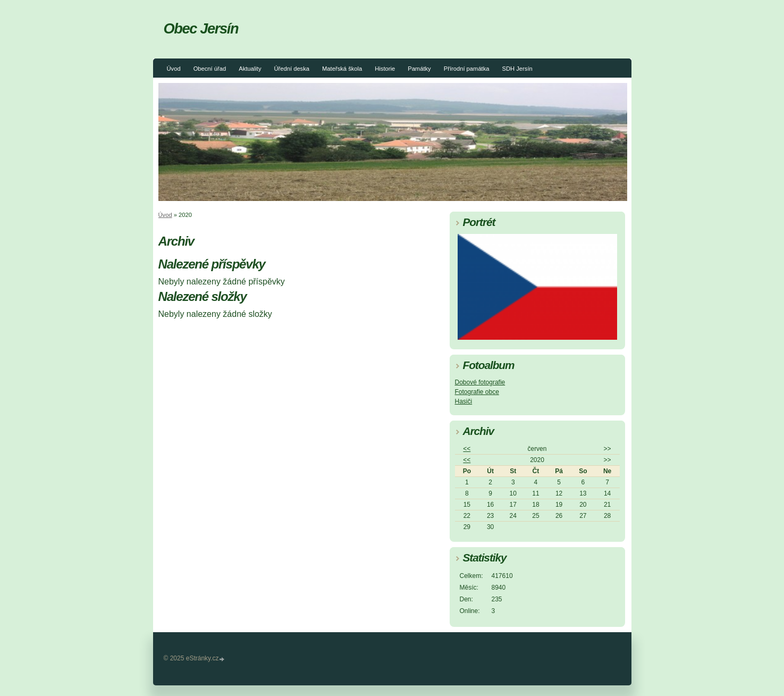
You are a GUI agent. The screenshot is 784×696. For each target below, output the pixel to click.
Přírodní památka (467, 69)
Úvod (174, 69)
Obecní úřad (210, 69)
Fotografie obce (477, 392)
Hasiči (464, 401)
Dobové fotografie (480, 382)
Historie (385, 69)
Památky (419, 69)
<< (467, 449)
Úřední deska (292, 69)
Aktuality (250, 69)
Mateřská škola (342, 69)
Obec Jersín (201, 28)
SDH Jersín (517, 69)
